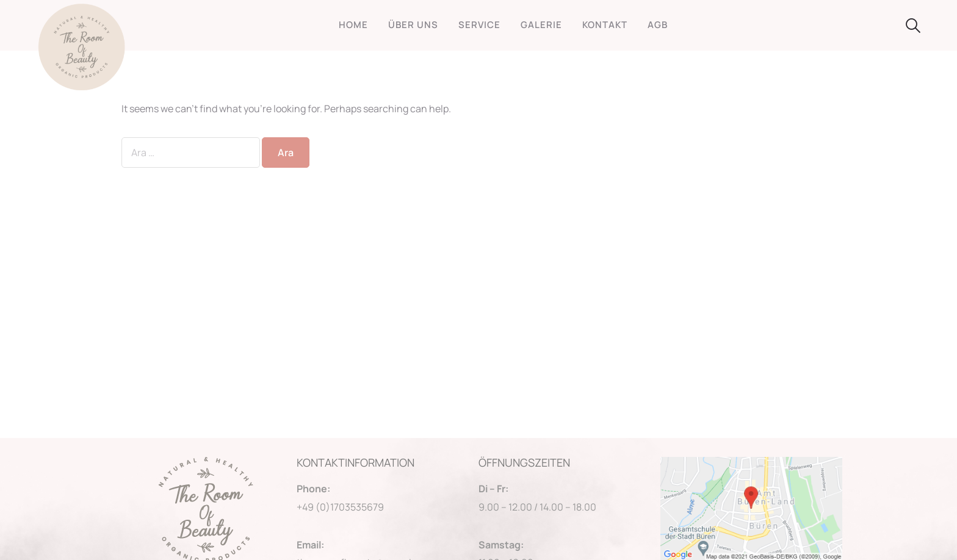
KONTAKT (605, 25)
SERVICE (479, 25)
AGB (658, 25)
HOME (353, 25)
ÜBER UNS (413, 25)
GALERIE (541, 25)
